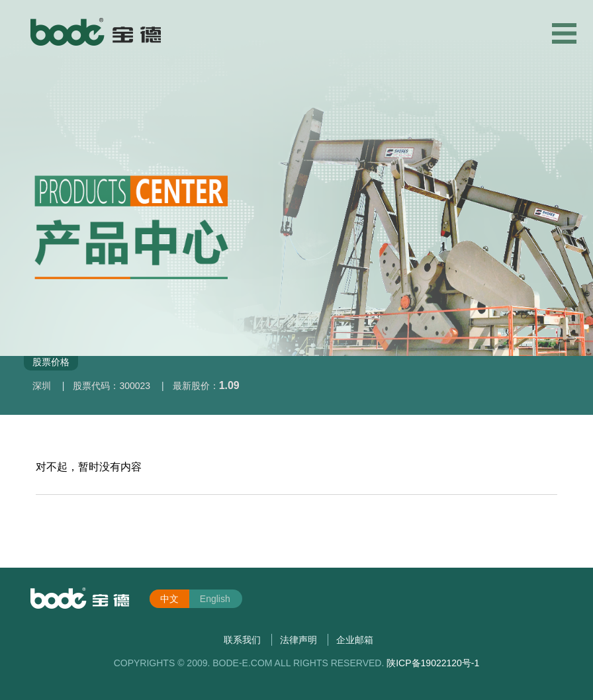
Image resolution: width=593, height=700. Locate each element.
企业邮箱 (355, 640)
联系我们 (242, 640)
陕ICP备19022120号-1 (433, 663)
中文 (169, 599)
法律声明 (298, 640)
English (215, 599)
